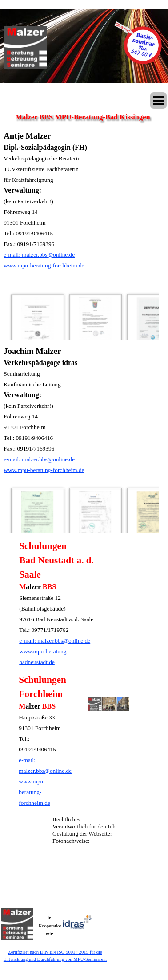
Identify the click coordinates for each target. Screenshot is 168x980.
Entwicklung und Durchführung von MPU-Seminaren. (55, 959)
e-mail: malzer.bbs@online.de (39, 255)
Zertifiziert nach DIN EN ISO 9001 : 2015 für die (55, 952)
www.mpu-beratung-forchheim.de (44, 265)
